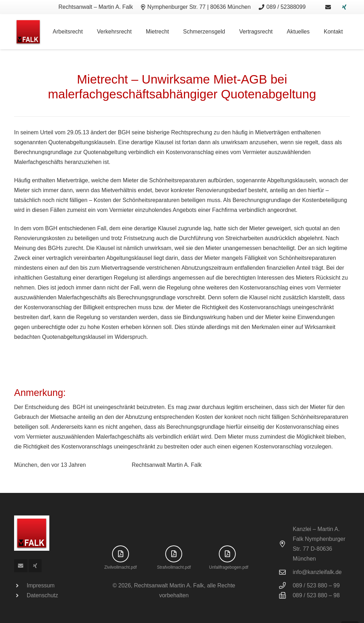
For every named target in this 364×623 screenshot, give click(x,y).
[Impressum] (20, 586)
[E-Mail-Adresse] (21, 566)
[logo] (28, 32)
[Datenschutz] (20, 595)
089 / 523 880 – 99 (316, 585)
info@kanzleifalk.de (317, 572)
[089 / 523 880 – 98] (286, 595)
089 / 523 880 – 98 (316, 595)
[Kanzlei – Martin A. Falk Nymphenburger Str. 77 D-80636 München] (286, 544)
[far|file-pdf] (121, 554)
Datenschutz (42, 595)
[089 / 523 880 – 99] (286, 585)
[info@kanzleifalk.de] (286, 572)
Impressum (41, 585)
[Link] (328, 7)
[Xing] (344, 7)
